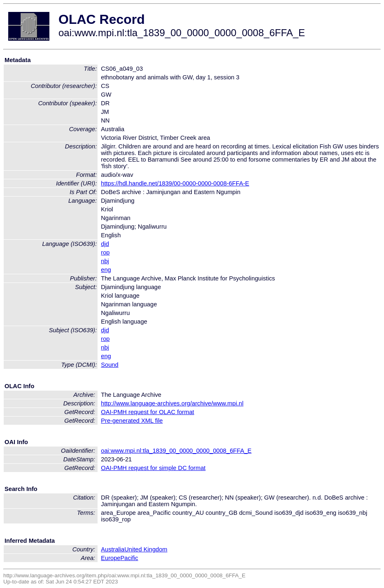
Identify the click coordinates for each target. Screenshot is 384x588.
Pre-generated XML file (132, 421)
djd (105, 244)
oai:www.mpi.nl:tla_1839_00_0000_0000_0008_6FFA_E (176, 451)
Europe (111, 558)
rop (105, 252)
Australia (113, 549)
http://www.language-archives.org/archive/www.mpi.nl (172, 403)
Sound (109, 365)
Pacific (129, 558)
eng (106, 270)
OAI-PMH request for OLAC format (147, 412)
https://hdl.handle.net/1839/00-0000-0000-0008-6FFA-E (175, 183)
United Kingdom (146, 549)
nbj (105, 261)
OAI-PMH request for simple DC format (153, 468)
